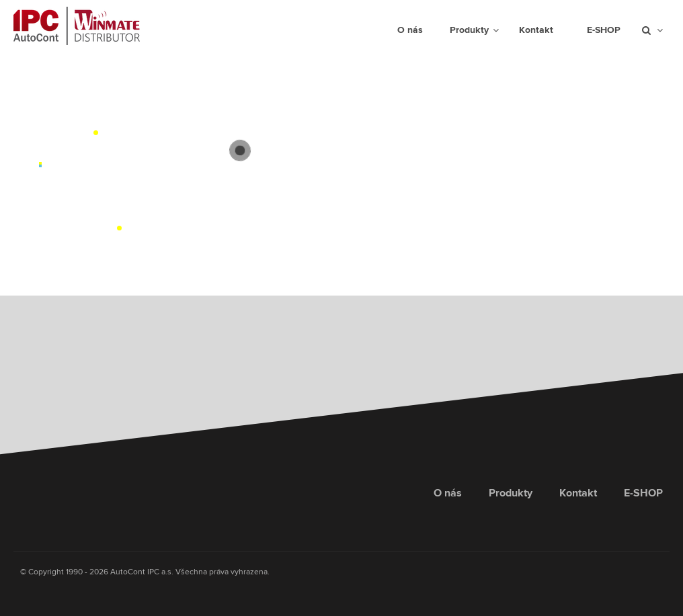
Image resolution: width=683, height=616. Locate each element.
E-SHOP (643, 493)
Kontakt (578, 493)
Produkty (511, 493)
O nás (448, 493)
